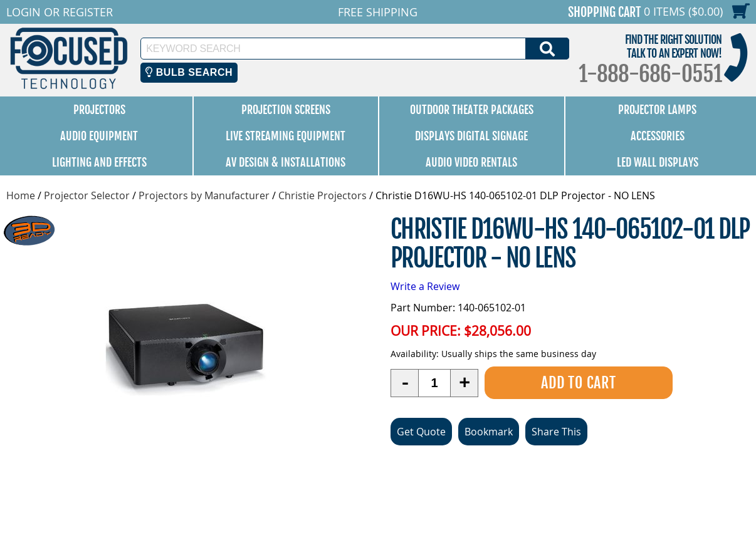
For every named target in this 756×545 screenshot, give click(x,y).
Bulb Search (189, 72)
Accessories (658, 136)
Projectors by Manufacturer (204, 195)
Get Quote (421, 432)
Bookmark (489, 432)
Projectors (99, 110)
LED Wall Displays (658, 162)
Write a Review (425, 286)
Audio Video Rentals (471, 162)
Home (21, 195)
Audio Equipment (99, 136)
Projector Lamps (657, 110)
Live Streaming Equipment (286, 136)
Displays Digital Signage (471, 136)
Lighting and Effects (99, 162)
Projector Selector (87, 195)
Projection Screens (286, 110)
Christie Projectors (323, 195)
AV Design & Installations (286, 162)
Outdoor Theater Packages (472, 110)
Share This (556, 432)
